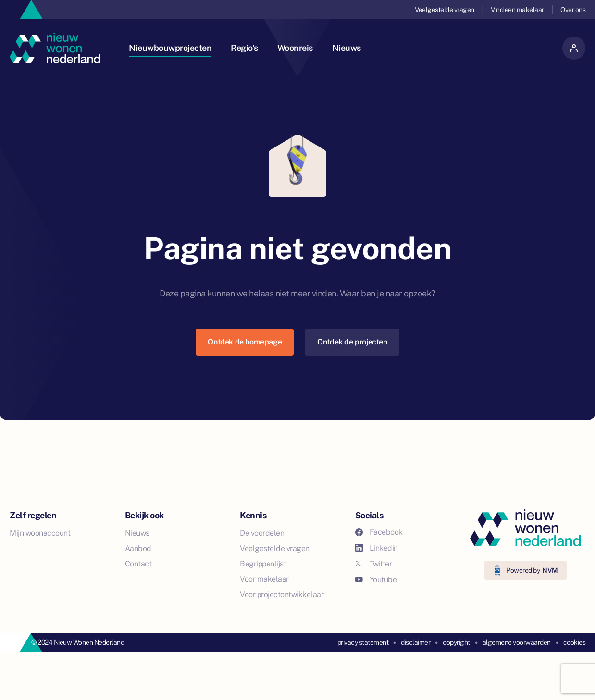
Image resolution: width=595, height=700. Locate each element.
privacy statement (363, 642)
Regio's (244, 48)
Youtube (376, 580)
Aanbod (138, 548)
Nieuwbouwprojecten (170, 48)
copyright (456, 642)
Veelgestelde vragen (445, 10)
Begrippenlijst (263, 564)
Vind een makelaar (517, 10)
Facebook (379, 532)
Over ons (573, 10)
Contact (138, 564)
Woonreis (295, 48)
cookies (575, 642)
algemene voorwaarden (517, 642)
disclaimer (415, 642)
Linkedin (377, 548)
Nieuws (347, 48)
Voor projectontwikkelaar (282, 595)
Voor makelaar (264, 579)
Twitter (374, 564)
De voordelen (262, 533)
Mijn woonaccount (40, 533)
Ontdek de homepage (245, 342)
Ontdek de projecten (352, 342)
